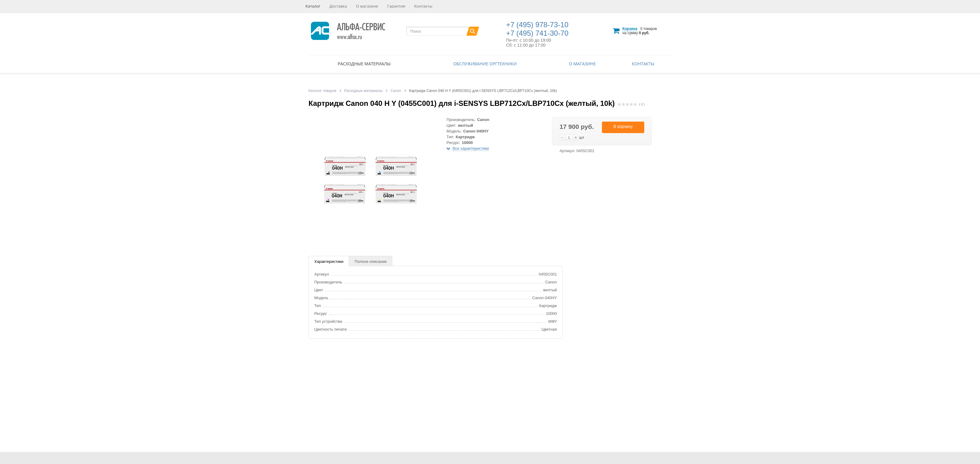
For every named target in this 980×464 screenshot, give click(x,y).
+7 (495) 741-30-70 (537, 33)
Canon (396, 91)
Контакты (423, 6)
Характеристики (329, 261)
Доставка (338, 6)
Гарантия (396, 6)
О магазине (367, 6)
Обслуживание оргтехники (485, 64)
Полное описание (371, 261)
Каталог (313, 6)
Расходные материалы (364, 64)
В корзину (623, 126)
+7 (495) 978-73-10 (537, 25)
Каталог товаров (322, 91)
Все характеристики (471, 148)
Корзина (630, 29)
